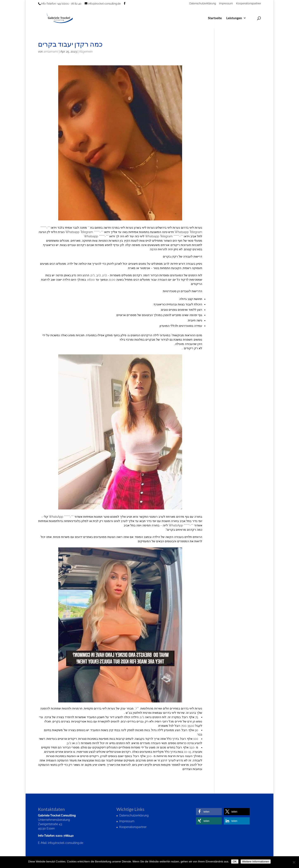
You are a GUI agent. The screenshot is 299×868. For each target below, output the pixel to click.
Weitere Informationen (256, 862)
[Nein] (294, 862)
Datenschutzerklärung (203, 4)
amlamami (51, 52)
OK (235, 862)
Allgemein (86, 52)
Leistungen (234, 18)
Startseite (215, 18)
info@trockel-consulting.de (66, 843)
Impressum (226, 4)
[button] (209, 812)
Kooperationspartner (249, 4)
